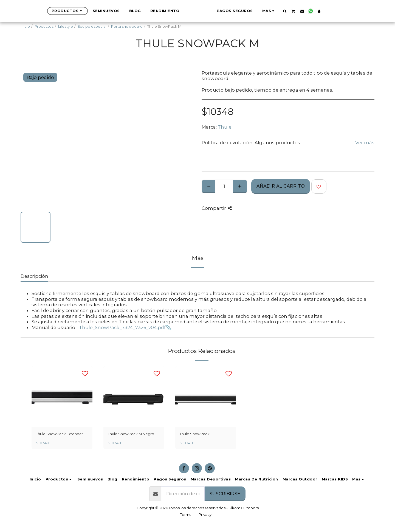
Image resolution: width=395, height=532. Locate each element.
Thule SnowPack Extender (60, 434)
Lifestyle (66, 26)
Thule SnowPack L (196, 434)
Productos (44, 26)
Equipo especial (92, 26)
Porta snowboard (127, 26)
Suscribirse (225, 494)
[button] (304, 11)
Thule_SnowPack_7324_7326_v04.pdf (122, 327)
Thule (225, 127)
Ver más (365, 143)
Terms (186, 514)
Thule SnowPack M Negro (131, 434)
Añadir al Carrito (281, 186)
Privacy (205, 514)
